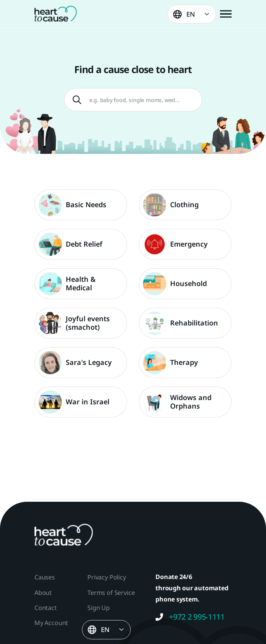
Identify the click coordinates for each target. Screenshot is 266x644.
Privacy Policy (107, 577)
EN (191, 14)
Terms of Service (111, 593)
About (43, 593)
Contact (46, 608)
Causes (45, 577)
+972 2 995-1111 (190, 617)
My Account (51, 623)
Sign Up (99, 608)
